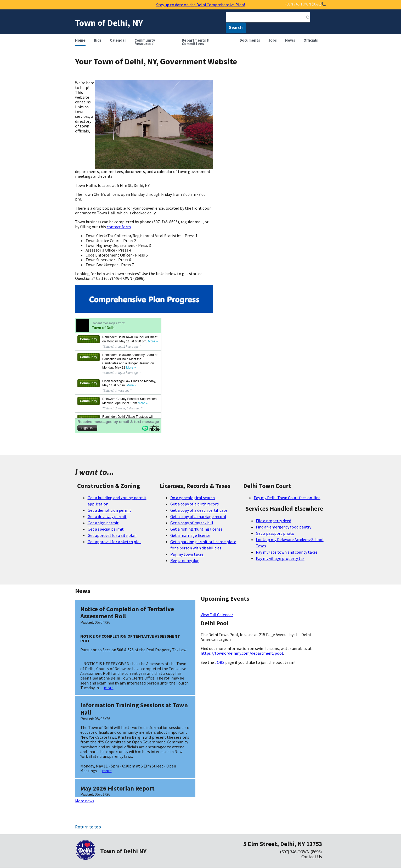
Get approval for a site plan (112, 535)
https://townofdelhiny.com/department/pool (242, 653)
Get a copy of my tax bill (192, 523)
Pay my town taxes (187, 554)
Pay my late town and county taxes (287, 552)
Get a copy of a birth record (194, 504)
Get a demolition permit (109, 510)
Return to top (88, 827)
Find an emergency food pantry (284, 527)
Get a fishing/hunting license (196, 529)
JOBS (220, 662)
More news (85, 801)
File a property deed (273, 521)
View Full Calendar (217, 615)
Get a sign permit (103, 523)
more (109, 688)
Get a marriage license (190, 535)
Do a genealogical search (193, 498)
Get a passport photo (275, 533)
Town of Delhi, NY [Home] (109, 23)
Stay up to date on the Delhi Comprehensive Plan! (200, 5)
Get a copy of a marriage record (198, 516)
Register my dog (185, 560)
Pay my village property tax (280, 558)
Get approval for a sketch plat (114, 542)
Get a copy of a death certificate (199, 510)
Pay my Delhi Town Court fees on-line (287, 498)
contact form (119, 227)
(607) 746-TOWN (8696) (301, 852)
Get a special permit (106, 529)
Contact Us (312, 857)
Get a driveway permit (107, 516)
